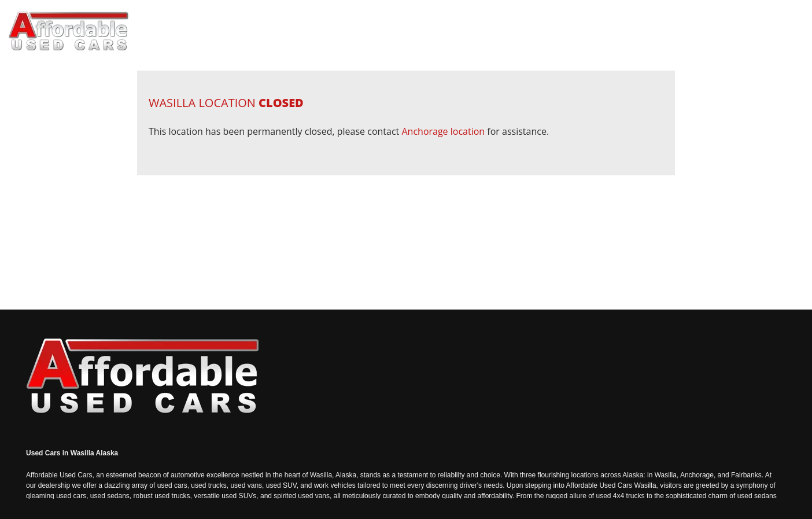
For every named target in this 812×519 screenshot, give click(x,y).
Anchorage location (443, 131)
